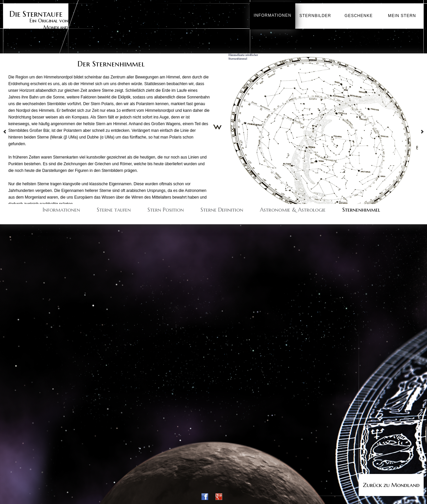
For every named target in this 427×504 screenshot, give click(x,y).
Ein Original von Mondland (36, 19)
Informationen (61, 208)
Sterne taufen (114, 208)
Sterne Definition (222, 208)
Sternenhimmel (361, 208)
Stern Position (166, 208)
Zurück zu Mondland (391, 485)
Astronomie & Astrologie (293, 208)
